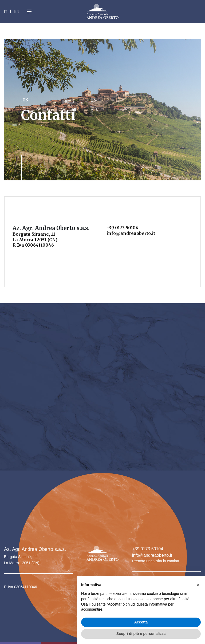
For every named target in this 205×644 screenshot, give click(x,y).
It (6, 11)
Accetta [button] (141, 622)
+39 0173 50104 (148, 549)
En (16, 11)
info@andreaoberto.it (152, 555)
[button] (198, 585)
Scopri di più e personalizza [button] (141, 634)
